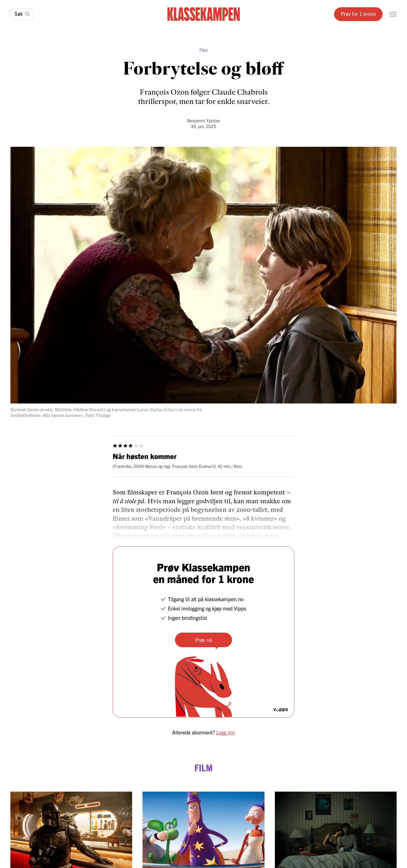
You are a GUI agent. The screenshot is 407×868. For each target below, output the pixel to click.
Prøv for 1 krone (358, 14)
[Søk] (22, 14)
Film (204, 50)
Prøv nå (203, 640)
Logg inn (226, 732)
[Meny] (393, 14)
